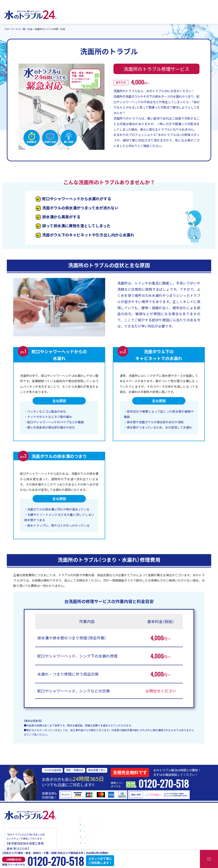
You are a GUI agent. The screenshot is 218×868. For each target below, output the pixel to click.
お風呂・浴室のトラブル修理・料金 (106, 842)
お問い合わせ (173, 824)
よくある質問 (149, 824)
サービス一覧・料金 (92, 816)
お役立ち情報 (149, 831)
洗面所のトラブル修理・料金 (102, 830)
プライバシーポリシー (179, 816)
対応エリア (147, 816)
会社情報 (146, 839)
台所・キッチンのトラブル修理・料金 (108, 836)
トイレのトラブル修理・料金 (102, 824)
